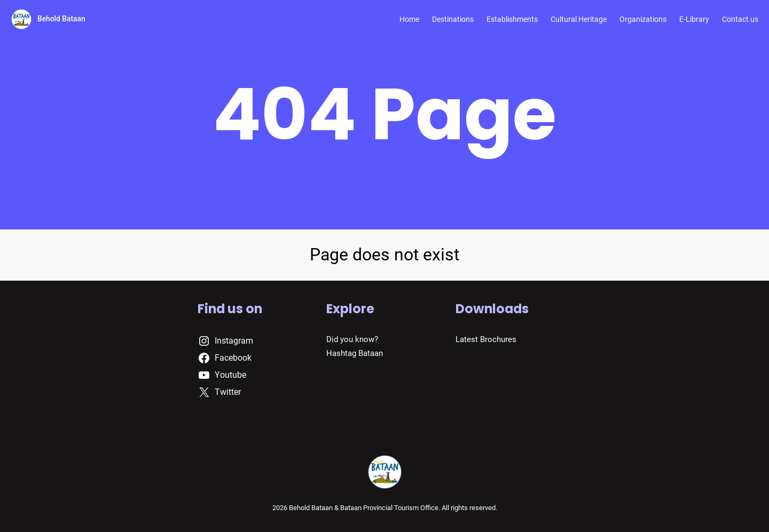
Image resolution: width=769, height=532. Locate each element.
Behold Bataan (61, 19)
